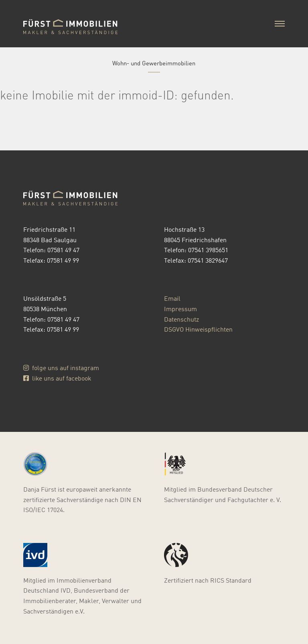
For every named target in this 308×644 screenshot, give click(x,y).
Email (172, 298)
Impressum (180, 309)
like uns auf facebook (57, 378)
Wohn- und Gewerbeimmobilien (154, 63)
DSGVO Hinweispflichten (198, 329)
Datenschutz (181, 319)
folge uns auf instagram (61, 368)
